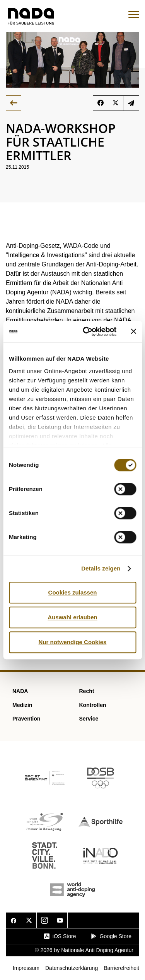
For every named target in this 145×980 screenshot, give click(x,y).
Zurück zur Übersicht (14, 103)
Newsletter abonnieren (131, 103)
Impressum (26, 968)
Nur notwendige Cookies (73, 642)
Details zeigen (101, 568)
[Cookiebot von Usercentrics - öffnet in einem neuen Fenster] (86, 332)
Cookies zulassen (73, 592)
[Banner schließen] (133, 332)
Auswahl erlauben (72, 617)
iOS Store (60, 936)
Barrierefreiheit (121, 968)
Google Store (112, 936)
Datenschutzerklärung (72, 968)
